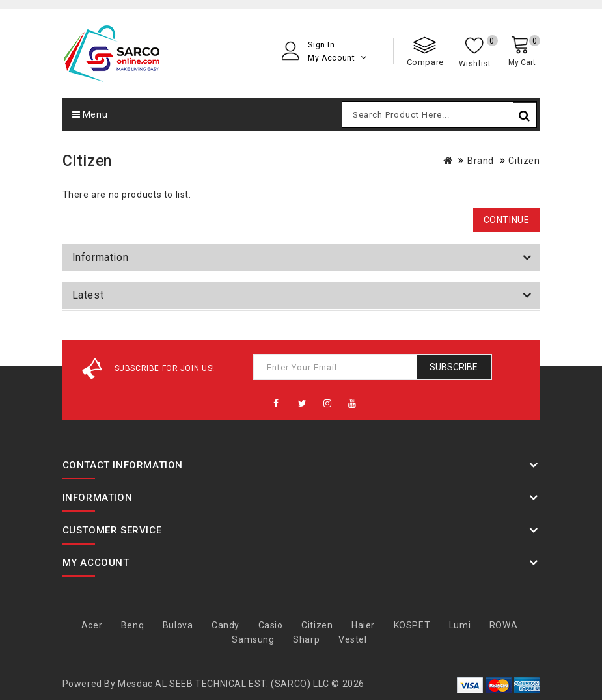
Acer (92, 625)
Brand (481, 161)
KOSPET (412, 625)
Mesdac (135, 684)
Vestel (353, 639)
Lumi (460, 625)
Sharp (306, 639)
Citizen (524, 161)
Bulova (178, 625)
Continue (507, 220)
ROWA (503, 625)
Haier (363, 625)
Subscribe (454, 367)
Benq (132, 625)
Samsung (253, 639)
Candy (226, 625)
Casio (271, 625)
